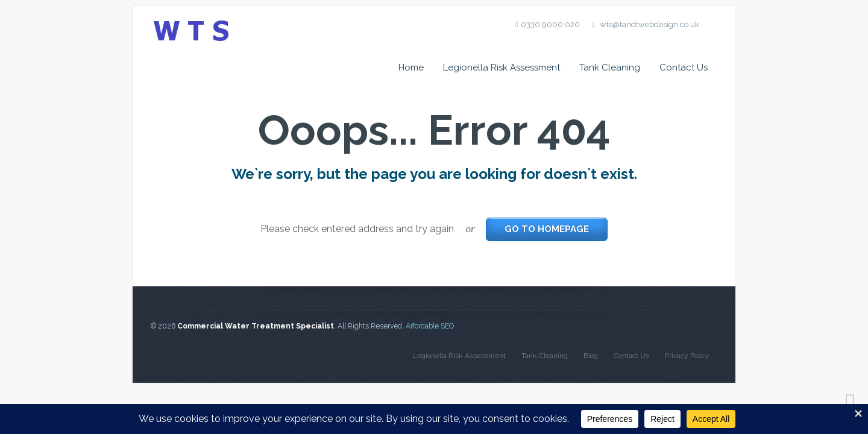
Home (411, 68)
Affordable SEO (430, 326)
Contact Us (684, 68)
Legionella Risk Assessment (502, 68)
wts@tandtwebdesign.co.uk (649, 24)
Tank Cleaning (610, 68)
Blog (591, 356)
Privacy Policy (687, 356)
